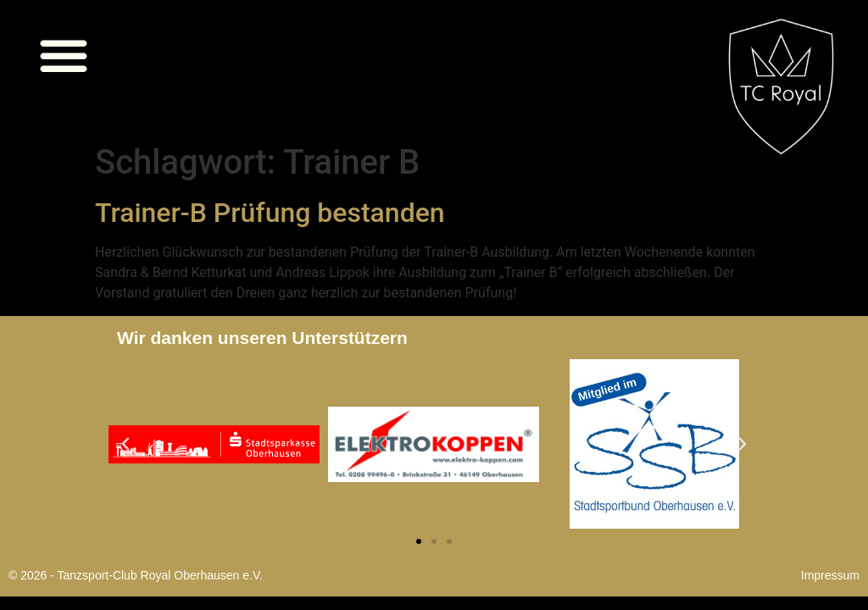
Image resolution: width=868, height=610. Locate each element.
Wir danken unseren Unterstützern (262, 338)
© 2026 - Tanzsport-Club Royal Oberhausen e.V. (136, 575)
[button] (64, 55)
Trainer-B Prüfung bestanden (270, 213)
